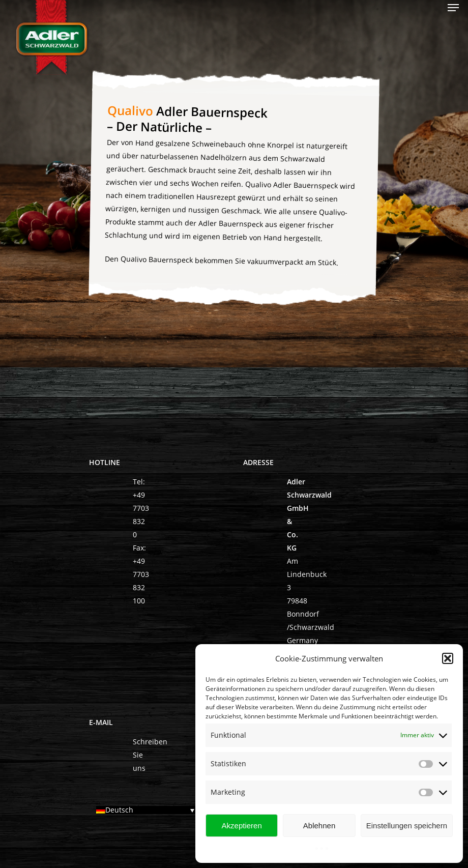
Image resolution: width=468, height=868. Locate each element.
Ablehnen (319, 826)
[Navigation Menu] (453, 8)
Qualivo (130, 110)
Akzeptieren (242, 826)
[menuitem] (148, 810)
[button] (448, 658)
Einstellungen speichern (407, 826)
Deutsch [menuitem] (119, 810)
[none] (148, 811)
